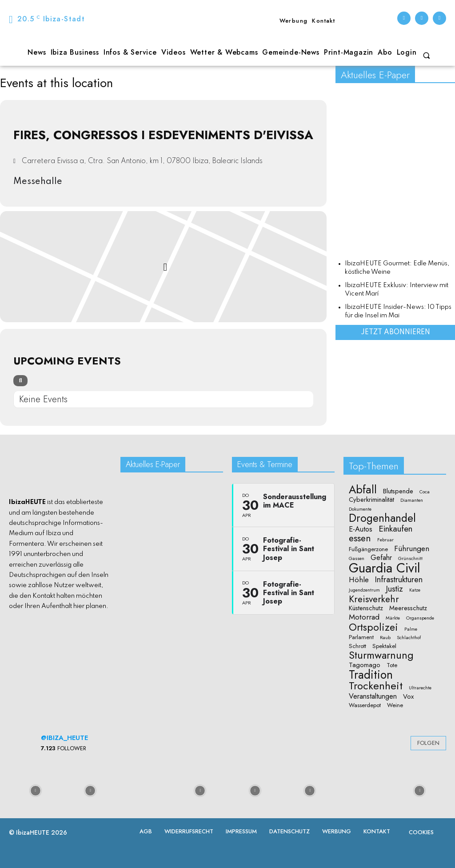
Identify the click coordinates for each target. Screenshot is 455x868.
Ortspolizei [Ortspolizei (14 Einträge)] (373, 628)
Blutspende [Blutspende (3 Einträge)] (398, 491)
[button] (427, 56)
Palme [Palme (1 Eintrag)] (411, 629)
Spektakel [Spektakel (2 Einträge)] (384, 646)
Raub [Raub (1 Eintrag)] (385, 638)
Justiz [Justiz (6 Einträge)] (395, 589)
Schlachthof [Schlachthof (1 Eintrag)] (409, 638)
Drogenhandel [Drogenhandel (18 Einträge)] (382, 518)
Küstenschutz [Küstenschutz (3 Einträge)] (366, 608)
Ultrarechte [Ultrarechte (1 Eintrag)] (420, 688)
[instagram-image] (36, 790)
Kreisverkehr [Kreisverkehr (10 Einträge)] (374, 599)
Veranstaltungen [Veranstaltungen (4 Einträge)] (373, 696)
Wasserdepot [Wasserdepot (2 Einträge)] (365, 705)
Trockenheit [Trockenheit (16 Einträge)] (376, 686)
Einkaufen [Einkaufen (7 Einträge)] (395, 529)
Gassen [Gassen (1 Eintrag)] (357, 559)
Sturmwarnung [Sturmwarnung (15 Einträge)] (381, 655)
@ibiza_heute (64, 738)
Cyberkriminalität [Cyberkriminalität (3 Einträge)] (371, 500)
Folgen (428, 743)
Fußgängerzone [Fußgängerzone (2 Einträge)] (368, 549)
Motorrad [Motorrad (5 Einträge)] (364, 617)
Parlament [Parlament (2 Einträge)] (361, 637)
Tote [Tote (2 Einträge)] (392, 665)
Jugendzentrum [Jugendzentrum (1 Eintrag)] (364, 590)
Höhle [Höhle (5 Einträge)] (359, 580)
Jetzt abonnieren (395, 332)
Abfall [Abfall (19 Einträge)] (363, 490)
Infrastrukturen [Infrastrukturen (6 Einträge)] (399, 579)
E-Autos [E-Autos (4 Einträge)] (361, 529)
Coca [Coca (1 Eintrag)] (425, 492)
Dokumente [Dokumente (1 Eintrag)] (360, 509)
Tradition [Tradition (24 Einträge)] (371, 675)
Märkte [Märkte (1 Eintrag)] (393, 618)
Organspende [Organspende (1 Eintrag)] (420, 618)
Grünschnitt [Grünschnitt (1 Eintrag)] (410, 559)
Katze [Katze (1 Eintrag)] (415, 590)
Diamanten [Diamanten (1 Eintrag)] (412, 500)
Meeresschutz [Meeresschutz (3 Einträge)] (408, 608)
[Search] (20, 381)
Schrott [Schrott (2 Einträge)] (357, 646)
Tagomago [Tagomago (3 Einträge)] (365, 665)
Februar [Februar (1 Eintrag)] (385, 540)
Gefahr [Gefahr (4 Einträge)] (381, 558)
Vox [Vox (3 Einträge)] (408, 697)
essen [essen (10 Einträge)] (360, 538)
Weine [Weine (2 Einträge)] (395, 705)
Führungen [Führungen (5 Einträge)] (412, 549)
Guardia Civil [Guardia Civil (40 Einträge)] (385, 568)
